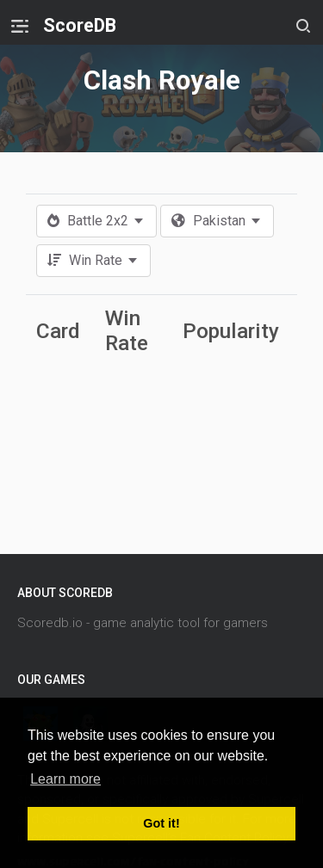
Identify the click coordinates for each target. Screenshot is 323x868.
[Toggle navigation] (20, 26)
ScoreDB (80, 25)
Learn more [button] (65, 779)
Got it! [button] (161, 823)
